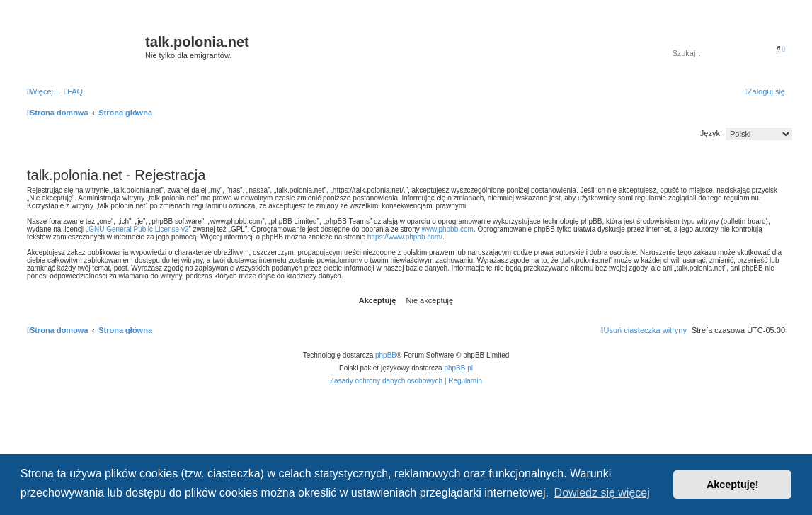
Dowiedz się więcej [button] (602, 493)
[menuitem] (74, 91)
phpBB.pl (458, 368)
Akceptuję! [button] (733, 485)
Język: (711, 133)
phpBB (386, 355)
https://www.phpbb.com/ (405, 237)
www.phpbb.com (448, 229)
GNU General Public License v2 (138, 229)
